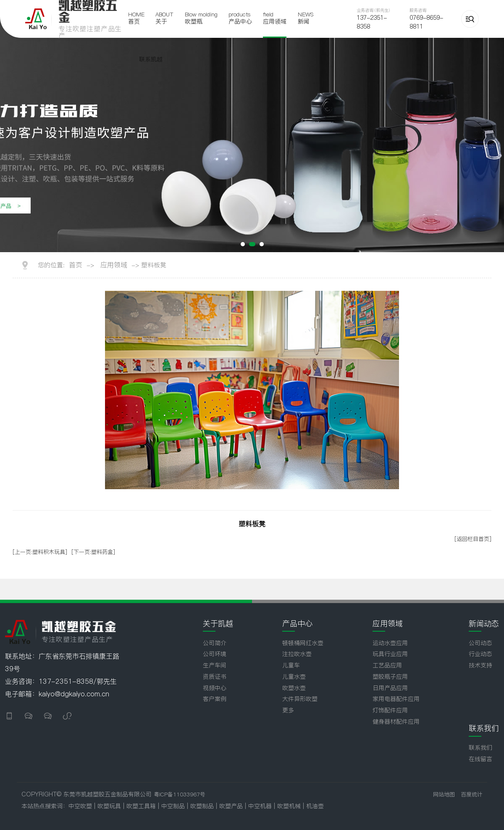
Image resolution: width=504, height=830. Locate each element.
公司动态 (480, 643)
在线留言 (480, 759)
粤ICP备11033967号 (180, 794)
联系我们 (480, 748)
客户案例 (215, 699)
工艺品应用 (387, 665)
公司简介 (215, 643)
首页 (76, 265)
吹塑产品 (232, 806)
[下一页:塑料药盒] (93, 552)
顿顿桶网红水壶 (303, 643)
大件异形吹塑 (300, 699)
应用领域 (114, 265)
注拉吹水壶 (297, 654)
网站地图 (444, 794)
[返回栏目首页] (473, 539)
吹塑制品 (203, 806)
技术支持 (480, 665)
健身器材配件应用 (396, 722)
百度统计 (472, 794)
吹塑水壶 (294, 688)
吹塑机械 (290, 806)
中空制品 (174, 806)
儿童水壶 (294, 677)
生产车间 (215, 665)
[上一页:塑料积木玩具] (40, 552)
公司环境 (215, 654)
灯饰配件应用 (390, 710)
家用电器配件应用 (396, 699)
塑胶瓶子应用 (390, 677)
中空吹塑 (80, 806)
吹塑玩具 (109, 806)
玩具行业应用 (390, 654)
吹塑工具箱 (142, 806)
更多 (288, 710)
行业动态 (480, 654)
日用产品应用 (390, 688)
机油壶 (315, 806)
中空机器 (261, 806)
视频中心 (215, 688)
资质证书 (215, 677)
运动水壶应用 (390, 643)
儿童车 (291, 665)
